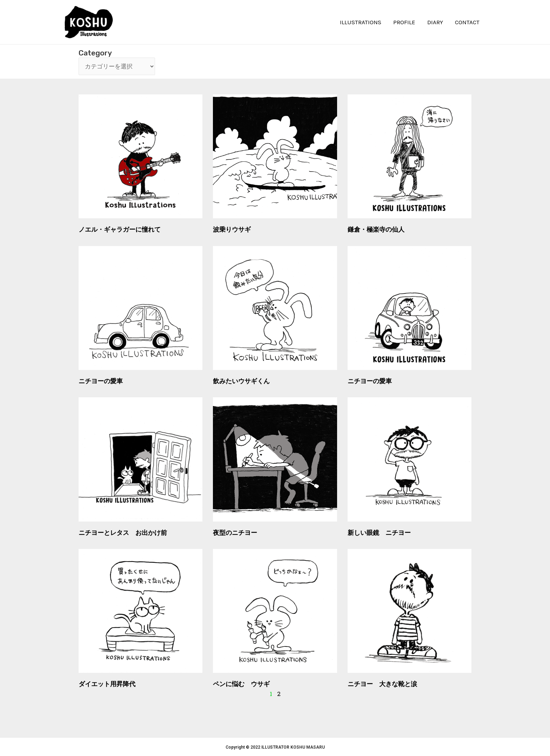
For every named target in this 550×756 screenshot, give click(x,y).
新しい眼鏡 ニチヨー (379, 533)
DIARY (435, 22)
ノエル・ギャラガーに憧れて (120, 229)
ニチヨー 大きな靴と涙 (382, 684)
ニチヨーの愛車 (101, 381)
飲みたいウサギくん (241, 381)
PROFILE (404, 22)
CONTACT (467, 22)
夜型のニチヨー (235, 533)
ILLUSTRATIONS (361, 22)
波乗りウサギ (232, 229)
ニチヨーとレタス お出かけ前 (123, 533)
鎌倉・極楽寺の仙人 (376, 229)
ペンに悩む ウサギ (241, 684)
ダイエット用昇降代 (107, 684)
